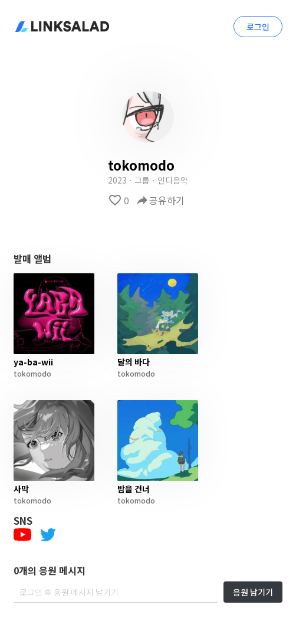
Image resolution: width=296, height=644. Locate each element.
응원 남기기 (253, 592)
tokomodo (32, 373)
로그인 (258, 27)
